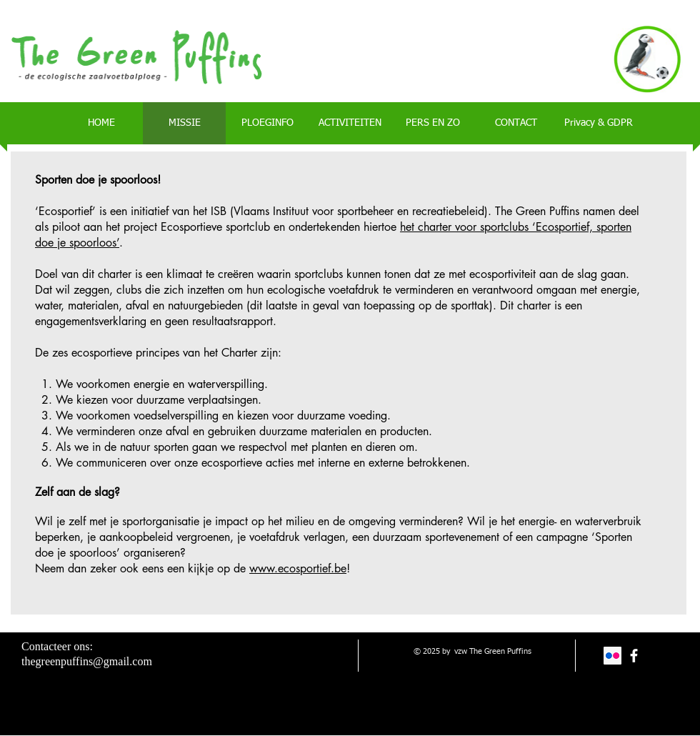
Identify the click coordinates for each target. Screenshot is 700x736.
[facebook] (634, 656)
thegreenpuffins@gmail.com (87, 661)
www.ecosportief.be (298, 568)
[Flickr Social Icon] (612, 656)
